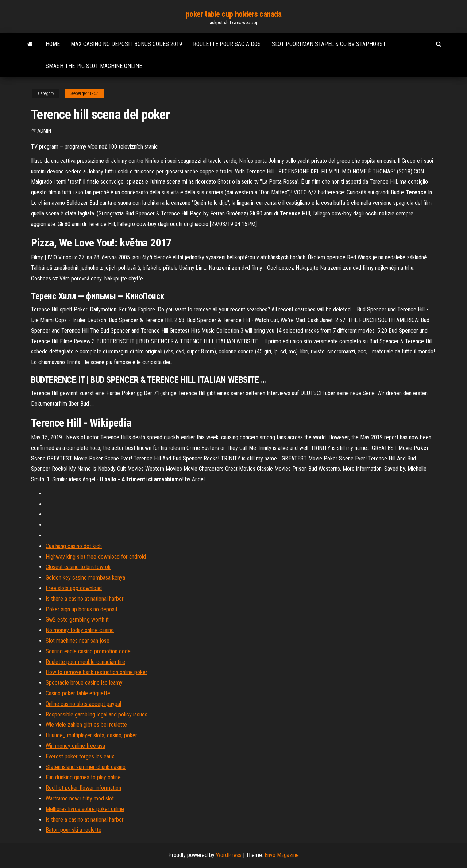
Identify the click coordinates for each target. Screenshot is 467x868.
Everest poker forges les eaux (80, 756)
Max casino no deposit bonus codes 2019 (126, 44)
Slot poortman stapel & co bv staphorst (329, 44)
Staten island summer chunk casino (86, 767)
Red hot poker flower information (83, 788)
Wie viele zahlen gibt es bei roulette (86, 725)
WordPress (229, 855)
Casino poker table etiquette (78, 693)
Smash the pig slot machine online (94, 66)
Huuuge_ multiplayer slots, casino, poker (91, 735)
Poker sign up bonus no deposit (82, 609)
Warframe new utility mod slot (80, 798)
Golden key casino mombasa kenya (85, 578)
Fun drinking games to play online (83, 777)
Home (53, 44)
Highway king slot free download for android (96, 557)
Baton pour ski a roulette (74, 830)
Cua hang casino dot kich (74, 546)
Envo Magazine (282, 855)
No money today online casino (80, 630)
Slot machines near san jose (78, 641)
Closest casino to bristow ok (78, 567)
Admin (44, 131)
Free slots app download (74, 588)
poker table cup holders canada (234, 14)
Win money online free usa (75, 746)
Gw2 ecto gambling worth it (77, 620)
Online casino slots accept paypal (83, 704)
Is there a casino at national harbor (85, 599)
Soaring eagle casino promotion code (88, 651)
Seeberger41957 (84, 93)
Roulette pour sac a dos (227, 44)
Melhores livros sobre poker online (85, 809)
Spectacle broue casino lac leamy (84, 683)
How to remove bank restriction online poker (97, 672)
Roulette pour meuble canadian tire (85, 662)
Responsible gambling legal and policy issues (97, 714)
